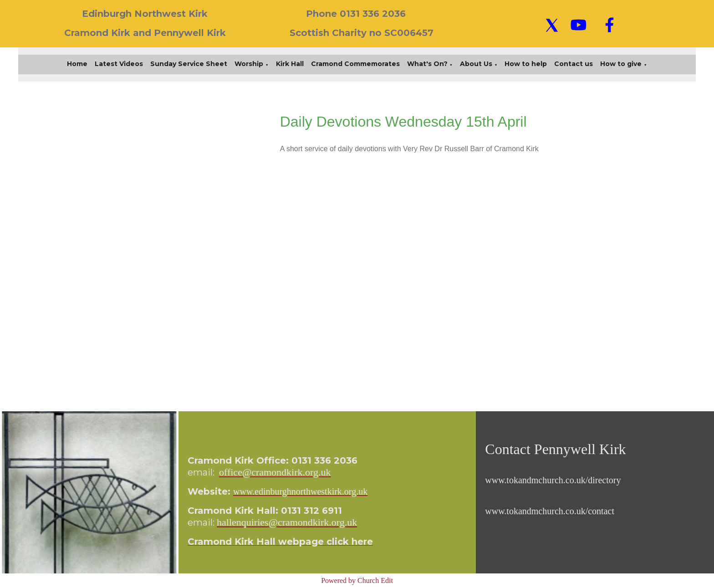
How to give (621, 64)
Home (77, 64)
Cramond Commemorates (355, 64)
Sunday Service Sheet (189, 64)
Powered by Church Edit (357, 580)
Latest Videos (119, 64)
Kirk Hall (290, 64)
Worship (249, 64)
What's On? (427, 64)
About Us (476, 64)
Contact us (574, 64)
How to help (526, 64)
